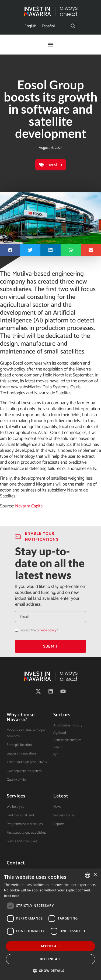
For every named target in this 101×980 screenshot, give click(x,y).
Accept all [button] (51, 946)
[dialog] (50, 924)
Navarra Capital (29, 506)
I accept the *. (39, 630)
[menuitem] (30, 26)
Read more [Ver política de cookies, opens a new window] (12, 896)
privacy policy (46, 630)
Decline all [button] (51, 959)
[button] (73, 26)
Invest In (54, 165)
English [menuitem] (30, 26)
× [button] (95, 875)
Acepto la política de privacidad (15, 630)
